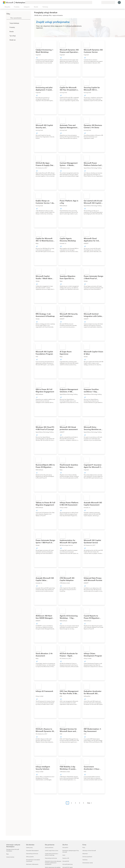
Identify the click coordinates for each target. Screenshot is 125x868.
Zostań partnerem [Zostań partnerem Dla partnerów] (49, 847)
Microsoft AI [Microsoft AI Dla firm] (65, 847)
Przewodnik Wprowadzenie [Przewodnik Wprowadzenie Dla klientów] (32, 851)
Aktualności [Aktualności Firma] (85, 854)
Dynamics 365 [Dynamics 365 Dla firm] (66, 858)
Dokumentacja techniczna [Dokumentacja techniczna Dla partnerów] (51, 858)
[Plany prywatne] (100, 2)
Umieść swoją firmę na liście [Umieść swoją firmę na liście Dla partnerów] (52, 851)
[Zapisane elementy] (98, 2)
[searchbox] (20, 18)
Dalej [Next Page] (89, 803)
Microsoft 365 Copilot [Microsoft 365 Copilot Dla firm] (68, 867)
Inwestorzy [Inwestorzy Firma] (85, 860)
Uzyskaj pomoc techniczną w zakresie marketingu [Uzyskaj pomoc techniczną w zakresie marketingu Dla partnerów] (52, 854)
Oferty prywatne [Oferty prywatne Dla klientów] (30, 857)
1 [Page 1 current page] (67, 803)
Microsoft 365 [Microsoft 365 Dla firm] (66, 861)
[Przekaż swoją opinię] (93, 2)
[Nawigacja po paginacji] (80, 804)
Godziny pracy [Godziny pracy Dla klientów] (29, 847)
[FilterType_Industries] (8, 31)
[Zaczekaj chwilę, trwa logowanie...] (119, 2)
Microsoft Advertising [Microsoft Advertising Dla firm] (67, 864)
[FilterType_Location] (8, 23)
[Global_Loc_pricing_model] (8, 40)
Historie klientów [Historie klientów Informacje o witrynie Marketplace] (10, 857)
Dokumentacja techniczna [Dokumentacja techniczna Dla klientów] (32, 854)
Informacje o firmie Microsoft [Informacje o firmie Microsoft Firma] (89, 851)
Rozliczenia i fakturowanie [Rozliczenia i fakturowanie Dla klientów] (32, 864)
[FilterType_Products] (8, 27)
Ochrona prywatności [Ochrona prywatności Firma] (87, 857)
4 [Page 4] (79, 803)
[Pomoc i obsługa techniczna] (95, 2)
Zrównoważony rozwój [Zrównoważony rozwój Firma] (88, 863)
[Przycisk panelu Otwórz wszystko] (7, 7)
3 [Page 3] (75, 803)
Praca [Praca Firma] (84, 847)
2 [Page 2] (71, 803)
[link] (45, 59)
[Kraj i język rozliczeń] (108, 2)
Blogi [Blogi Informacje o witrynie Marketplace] (7, 854)
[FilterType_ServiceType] (8, 36)
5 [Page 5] (83, 803)
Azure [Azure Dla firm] (64, 855)
